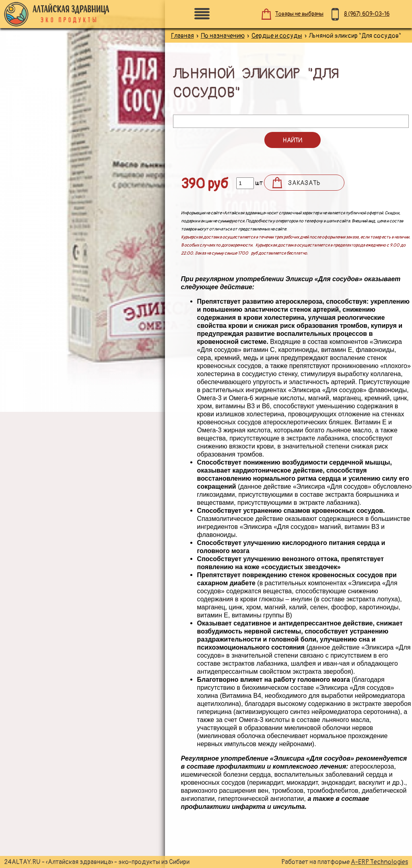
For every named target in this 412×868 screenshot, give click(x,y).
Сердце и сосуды (277, 36)
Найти (292, 140)
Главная (182, 36)
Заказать (304, 183)
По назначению (223, 36)
